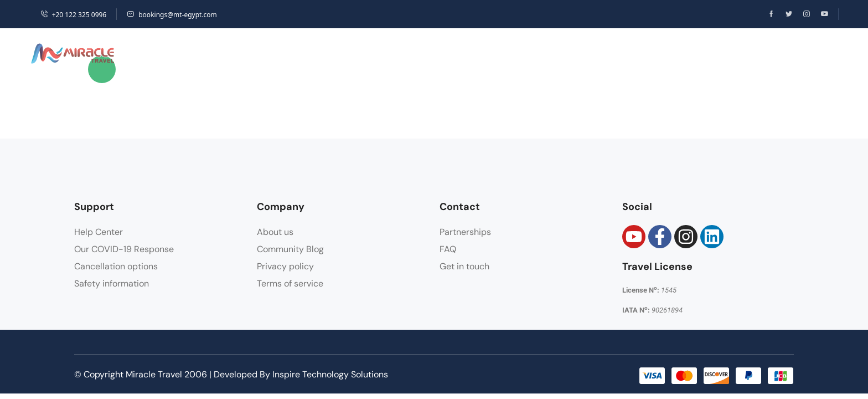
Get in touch (464, 266)
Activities (430, 53)
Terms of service (290, 283)
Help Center (99, 232)
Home (147, 53)
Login (777, 53)
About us (275, 232)
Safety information (112, 283)
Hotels (297, 53)
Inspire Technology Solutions (330, 374)
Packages (360, 53)
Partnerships (465, 232)
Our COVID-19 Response (124, 249)
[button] (743, 54)
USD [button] (708, 53)
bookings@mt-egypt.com (172, 15)
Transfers (501, 53)
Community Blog (290, 249)
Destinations (221, 53)
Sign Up (818, 53)
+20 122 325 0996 (74, 15)
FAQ (448, 249)
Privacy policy (285, 266)
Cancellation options (116, 266)
